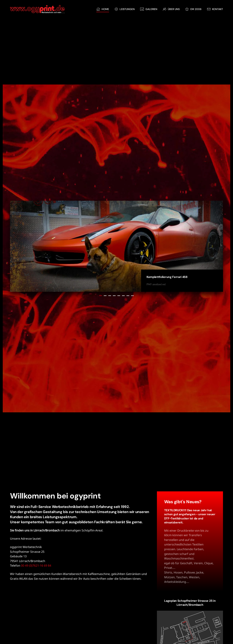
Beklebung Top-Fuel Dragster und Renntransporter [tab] (119, 296)
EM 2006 (193, 9)
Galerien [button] (149, 9)
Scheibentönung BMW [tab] (114, 296)
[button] (190, 632)
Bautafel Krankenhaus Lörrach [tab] (128, 296)
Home (103, 9)
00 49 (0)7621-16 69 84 (36, 566)
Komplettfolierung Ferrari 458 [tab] (101, 296)
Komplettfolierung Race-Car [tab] (132, 296)
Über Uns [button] (171, 9)
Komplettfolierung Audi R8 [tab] (105, 296)
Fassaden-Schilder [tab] (123, 296)
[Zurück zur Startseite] (37, 9)
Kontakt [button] (215, 9)
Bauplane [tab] (110, 296)
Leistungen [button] (125, 9)
